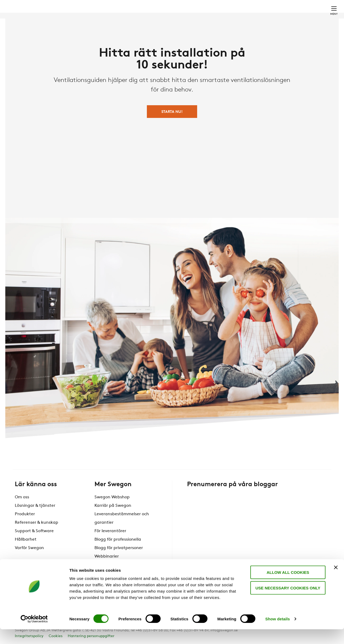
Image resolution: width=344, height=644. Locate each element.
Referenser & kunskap (37, 523)
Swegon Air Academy (116, 573)
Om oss (22, 497)
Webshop (271, 2)
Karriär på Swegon (113, 506)
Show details (278, 634)
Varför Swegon (29, 548)
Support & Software (34, 531)
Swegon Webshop (112, 497)
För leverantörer (110, 531)
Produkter (25, 514)
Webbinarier (107, 556)
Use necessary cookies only (286, 603)
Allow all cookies (286, 587)
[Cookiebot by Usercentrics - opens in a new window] (34, 634)
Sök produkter (182, 2)
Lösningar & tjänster (35, 506)
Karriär (251, 2)
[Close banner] (336, 582)
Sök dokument (221, 2)
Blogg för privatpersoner (119, 548)
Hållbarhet (26, 540)
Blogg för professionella (118, 540)
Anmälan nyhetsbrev (115, 565)
